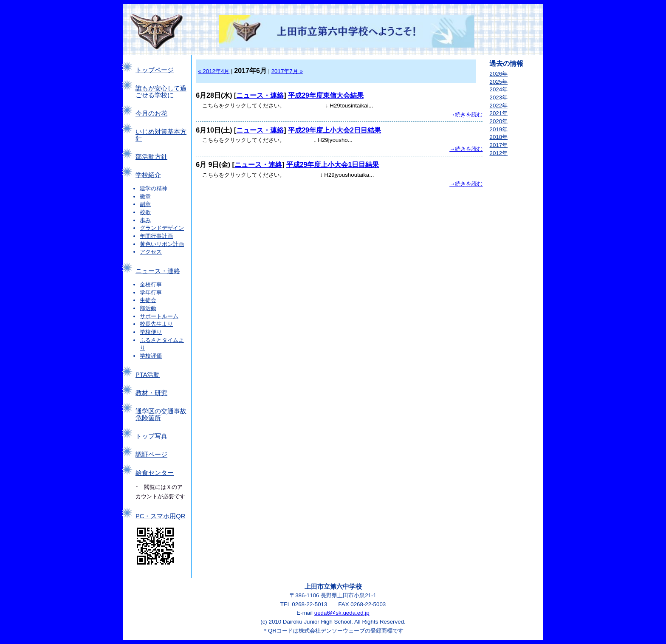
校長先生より (156, 324)
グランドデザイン (162, 228)
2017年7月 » (287, 71)
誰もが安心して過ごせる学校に (161, 92)
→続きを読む (466, 114)
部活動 (148, 308)
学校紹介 (148, 175)
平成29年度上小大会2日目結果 (334, 130)
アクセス (151, 252)
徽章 (145, 196)
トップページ (155, 70)
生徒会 (148, 300)
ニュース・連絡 (158, 271)
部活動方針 (151, 157)
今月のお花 (151, 113)
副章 (145, 204)
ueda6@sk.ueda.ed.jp (342, 613)
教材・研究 (151, 393)
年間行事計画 (156, 236)
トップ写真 (151, 436)
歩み (145, 220)
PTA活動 (148, 375)
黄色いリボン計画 (162, 244)
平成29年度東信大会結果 (326, 95)
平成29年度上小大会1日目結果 (333, 165)
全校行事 (151, 284)
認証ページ (151, 455)
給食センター (155, 473)
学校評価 (151, 356)
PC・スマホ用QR (160, 516)
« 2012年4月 (214, 71)
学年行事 (151, 292)
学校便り (151, 332)
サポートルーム (159, 316)
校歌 (145, 212)
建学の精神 (154, 188)
